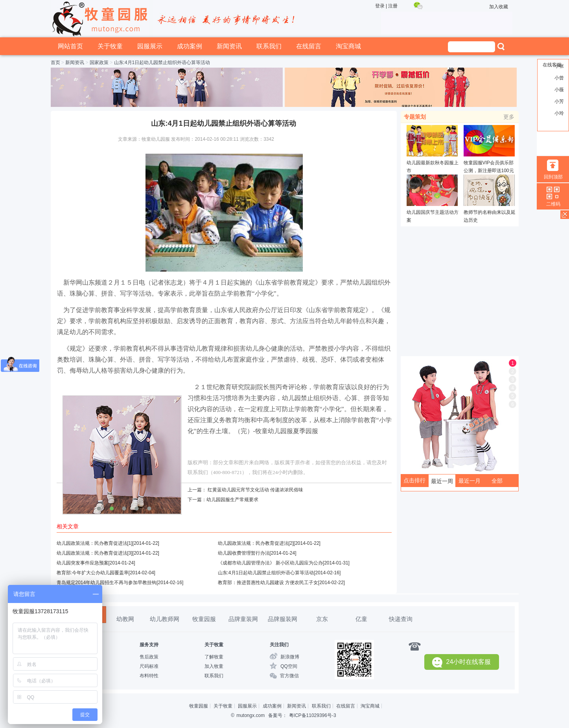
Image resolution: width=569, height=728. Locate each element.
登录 (380, 6)
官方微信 (289, 676)
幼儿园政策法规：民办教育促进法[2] (256, 543)
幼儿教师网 (165, 619)
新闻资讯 (229, 46)
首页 (55, 63)
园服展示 (150, 46)
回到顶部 (553, 177)
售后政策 (149, 657)
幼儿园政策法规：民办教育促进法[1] (95, 543)
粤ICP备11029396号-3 (313, 715)
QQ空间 (289, 666)
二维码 (553, 204)
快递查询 (401, 619)
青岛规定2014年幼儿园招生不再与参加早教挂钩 (107, 583)
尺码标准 (149, 666)
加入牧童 (214, 666)
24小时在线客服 (462, 662)
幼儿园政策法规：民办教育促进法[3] (95, 553)
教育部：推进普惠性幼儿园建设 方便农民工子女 (268, 583)
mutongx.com (250, 715)
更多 (509, 117)
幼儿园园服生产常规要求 (232, 500)
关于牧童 (110, 46)
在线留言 (309, 46)
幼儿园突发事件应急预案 (83, 563)
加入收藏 (499, 7)
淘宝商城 (348, 46)
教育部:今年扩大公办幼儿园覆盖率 (93, 573)
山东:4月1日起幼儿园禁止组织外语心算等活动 (266, 573)
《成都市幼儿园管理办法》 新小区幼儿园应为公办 (270, 563)
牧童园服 (204, 619)
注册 (393, 6)
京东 (322, 619)
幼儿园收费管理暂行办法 (244, 553)
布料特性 (149, 676)
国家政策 (99, 63)
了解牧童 (214, 657)
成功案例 (190, 46)
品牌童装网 (243, 619)
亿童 (361, 619)
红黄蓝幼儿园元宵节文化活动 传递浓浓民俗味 (255, 490)
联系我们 (269, 46)
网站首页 (70, 46)
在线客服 (552, 65)
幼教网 (125, 619)
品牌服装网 (283, 619)
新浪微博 (290, 657)
